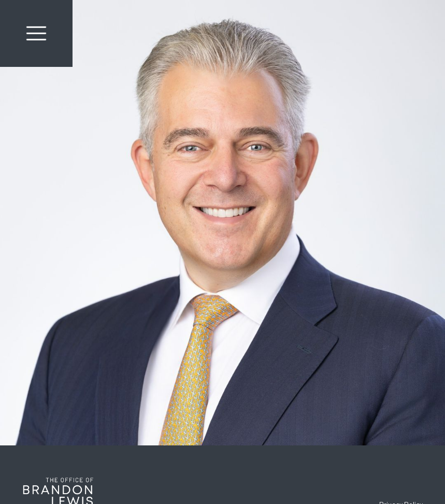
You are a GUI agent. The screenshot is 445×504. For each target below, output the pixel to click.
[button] (36, 33)
